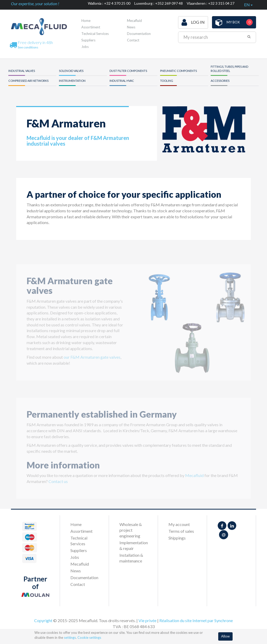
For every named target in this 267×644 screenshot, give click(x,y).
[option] (192, 326)
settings (70, 637)
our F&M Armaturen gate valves (92, 360)
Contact (133, 40)
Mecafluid (134, 21)
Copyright (43, 620)
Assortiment (91, 27)
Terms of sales (181, 531)
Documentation (139, 34)
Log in (193, 22)
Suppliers (88, 40)
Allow (225, 636)
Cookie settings (89, 637)
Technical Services (95, 34)
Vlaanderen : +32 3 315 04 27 (211, 3)
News (131, 27)
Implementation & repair (133, 545)
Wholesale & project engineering (131, 530)
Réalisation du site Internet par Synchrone (196, 620)
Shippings (177, 538)
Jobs (85, 47)
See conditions (28, 47)
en (248, 5)
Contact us (58, 484)
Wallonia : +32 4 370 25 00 (109, 3)
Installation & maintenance (131, 558)
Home (86, 21)
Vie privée (147, 620)
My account (179, 524)
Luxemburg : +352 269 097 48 (159, 3)
